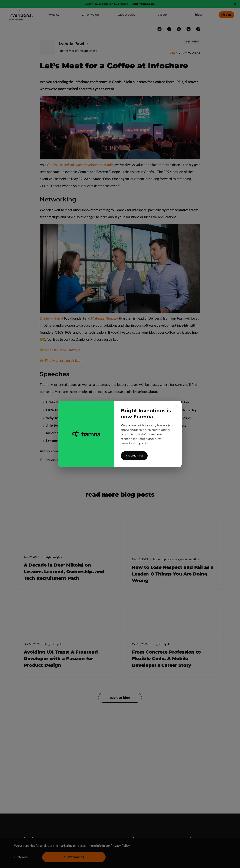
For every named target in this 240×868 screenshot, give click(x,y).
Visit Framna (134, 456)
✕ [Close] (177, 406)
